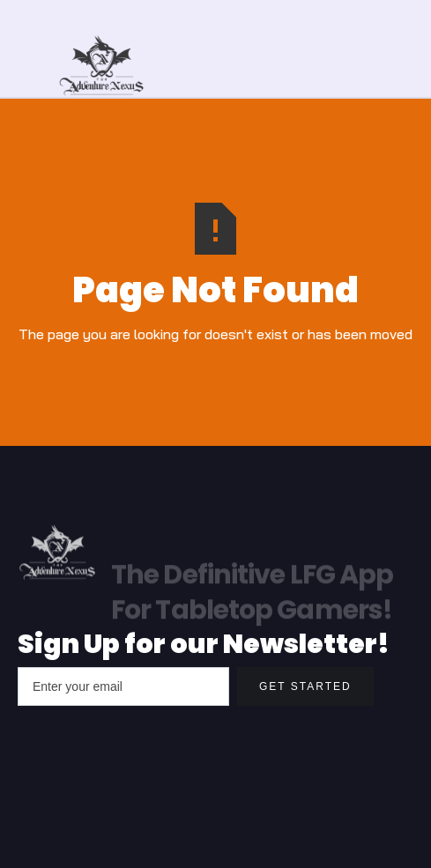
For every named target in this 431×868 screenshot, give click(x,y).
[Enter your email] (123, 686)
